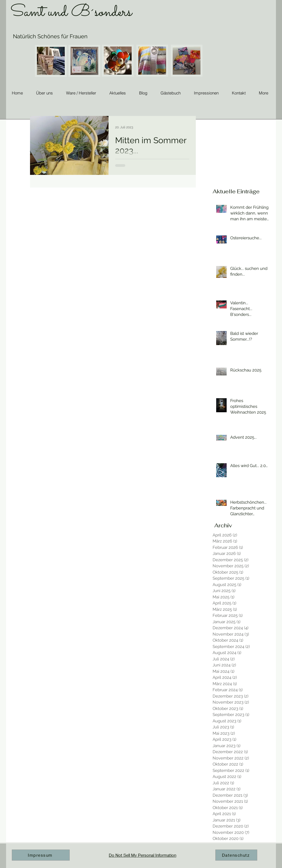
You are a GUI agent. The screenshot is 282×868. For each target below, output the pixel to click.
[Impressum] (41, 855)
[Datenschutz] (236, 855)
